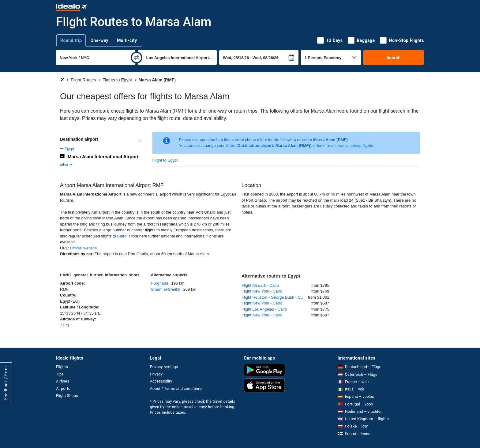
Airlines (63, 381)
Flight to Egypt (165, 160)
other (67, 165)
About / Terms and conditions (176, 388)
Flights (62, 367)
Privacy (156, 374)
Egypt (69, 149)
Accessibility (161, 381)
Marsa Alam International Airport (103, 157)
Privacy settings (164, 367)
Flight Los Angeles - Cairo (264, 309)
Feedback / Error (6, 383)
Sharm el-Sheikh (166, 289)
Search (394, 58)
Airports (63, 388)
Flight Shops (67, 396)
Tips (60, 374)
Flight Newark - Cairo (260, 285)
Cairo (122, 236)
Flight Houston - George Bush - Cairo (274, 297)
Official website (83, 248)
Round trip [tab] (71, 40)
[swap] (137, 58)
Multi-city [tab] (127, 40)
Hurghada (160, 283)
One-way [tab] (99, 40)
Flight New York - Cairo (262, 291)
